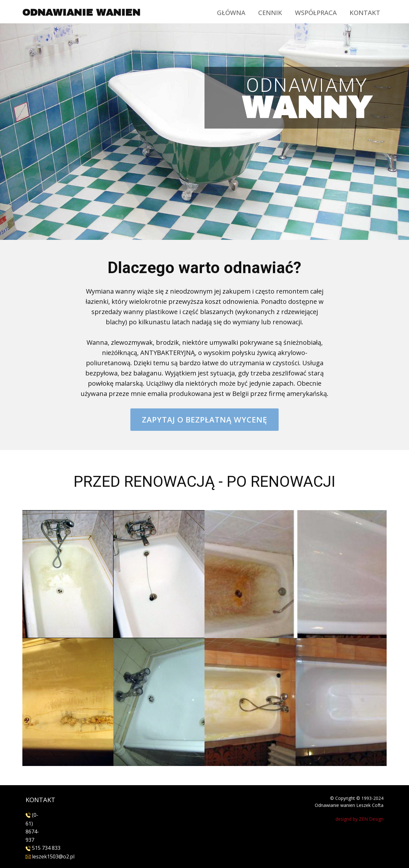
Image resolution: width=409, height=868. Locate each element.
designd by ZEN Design (359, 819)
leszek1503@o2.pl (53, 856)
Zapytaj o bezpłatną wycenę (204, 419)
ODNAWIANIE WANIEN (81, 12)
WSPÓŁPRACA (316, 13)
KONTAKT (365, 13)
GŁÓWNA (231, 13)
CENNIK (270, 13)
